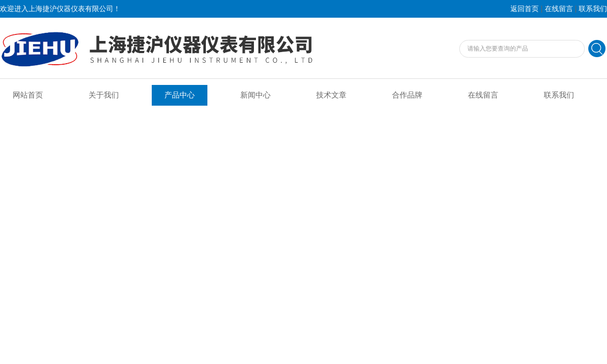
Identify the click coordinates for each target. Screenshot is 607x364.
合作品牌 (407, 95)
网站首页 (28, 95)
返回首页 (525, 9)
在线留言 (559, 9)
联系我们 (593, 9)
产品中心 (180, 95)
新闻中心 (255, 95)
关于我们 (104, 95)
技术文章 (331, 95)
